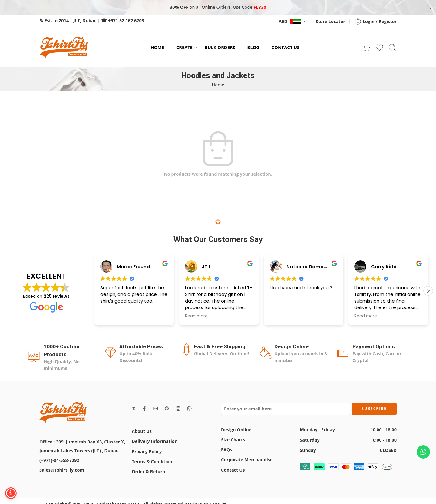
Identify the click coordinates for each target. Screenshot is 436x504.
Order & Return (149, 471)
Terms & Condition (152, 461)
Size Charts (233, 440)
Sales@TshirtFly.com (62, 470)
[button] (428, 291)
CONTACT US (286, 47)
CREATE (184, 47)
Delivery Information (155, 441)
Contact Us (233, 470)
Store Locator (330, 21)
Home (218, 85)
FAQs (227, 450)
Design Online (236, 430)
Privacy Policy (147, 451)
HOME (157, 47)
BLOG (253, 47)
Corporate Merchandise (247, 460)
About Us (142, 431)
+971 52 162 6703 (126, 20)
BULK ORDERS (220, 47)
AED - (289, 21)
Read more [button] (196, 316)
